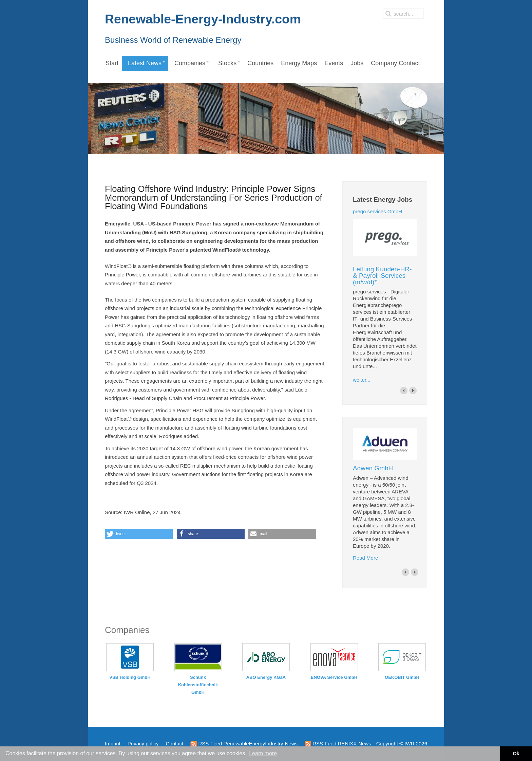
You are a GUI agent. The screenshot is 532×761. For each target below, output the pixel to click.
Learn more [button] (263, 753)
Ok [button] (516, 754)
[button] (139, 534)
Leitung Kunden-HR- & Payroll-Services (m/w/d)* (382, 276)
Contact (175, 744)
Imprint (113, 744)
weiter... (362, 380)
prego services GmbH (377, 211)
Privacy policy (143, 744)
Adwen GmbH (373, 468)
